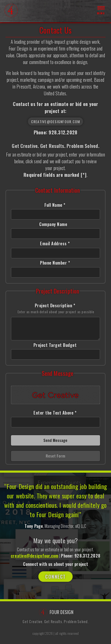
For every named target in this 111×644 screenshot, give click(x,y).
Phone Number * (55, 263)
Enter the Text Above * (55, 413)
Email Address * (55, 243)
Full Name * (55, 205)
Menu (101, 10)
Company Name (55, 224)
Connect (55, 577)
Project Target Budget (55, 345)
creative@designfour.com (56, 121)
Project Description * (56, 308)
